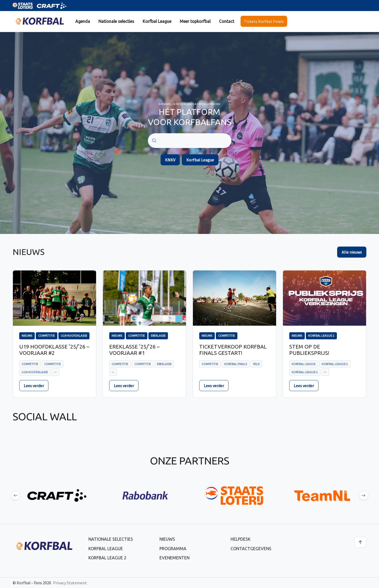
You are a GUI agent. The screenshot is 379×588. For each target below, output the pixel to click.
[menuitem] (83, 21)
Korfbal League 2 (107, 558)
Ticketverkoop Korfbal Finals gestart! (233, 350)
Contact (227, 21)
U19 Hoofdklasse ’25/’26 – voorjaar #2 (54, 350)
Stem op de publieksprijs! (309, 350)
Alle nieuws (352, 252)
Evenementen (174, 558)
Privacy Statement (70, 583)
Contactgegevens (251, 549)
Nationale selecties (116, 21)
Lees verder (34, 386)
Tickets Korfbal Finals (264, 21)
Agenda (83, 21)
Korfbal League (157, 21)
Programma (173, 549)
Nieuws (167, 539)
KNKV (170, 160)
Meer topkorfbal (195, 21)
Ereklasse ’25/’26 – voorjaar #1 (134, 350)
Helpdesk (241, 539)
